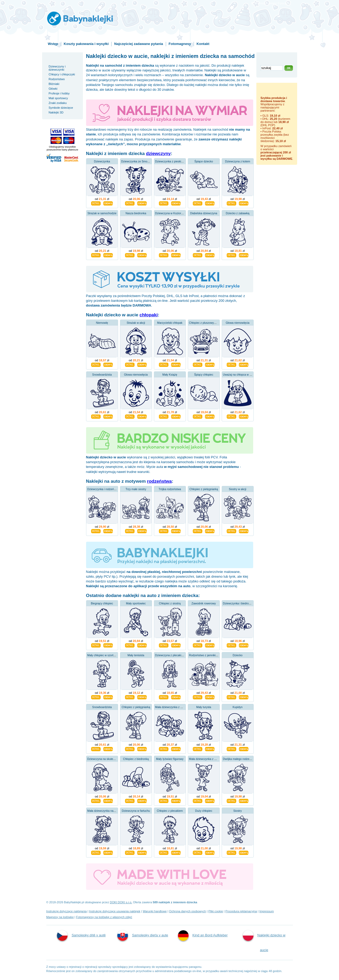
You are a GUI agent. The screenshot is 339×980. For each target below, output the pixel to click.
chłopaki (149, 315)
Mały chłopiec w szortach (103, 655)
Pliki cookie (216, 911)
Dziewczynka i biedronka (238, 603)
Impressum (267, 911)
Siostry (238, 811)
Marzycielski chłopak (170, 323)
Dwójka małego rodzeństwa (240, 759)
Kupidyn (238, 707)
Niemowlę (102, 323)
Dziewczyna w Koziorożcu (171, 213)
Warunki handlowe (155, 911)
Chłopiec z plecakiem (170, 811)
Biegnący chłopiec (102, 603)
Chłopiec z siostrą (170, 603)
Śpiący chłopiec (204, 375)
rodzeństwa (159, 481)
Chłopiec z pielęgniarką (204, 489)
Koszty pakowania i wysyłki (86, 44)
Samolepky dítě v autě (81, 936)
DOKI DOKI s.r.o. (121, 902)
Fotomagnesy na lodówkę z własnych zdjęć (104, 917)
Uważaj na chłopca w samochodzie (244, 375)
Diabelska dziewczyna (204, 213)
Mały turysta (204, 707)
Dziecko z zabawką (238, 213)
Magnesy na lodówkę (60, 917)
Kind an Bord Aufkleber (203, 936)
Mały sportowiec (136, 603)
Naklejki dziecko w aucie (264, 941)
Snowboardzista (102, 375)
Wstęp (53, 44)
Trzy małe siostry (136, 489)
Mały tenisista (136, 655)
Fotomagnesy (180, 44)
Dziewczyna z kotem (238, 161)
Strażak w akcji (136, 323)
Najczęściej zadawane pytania (139, 44)
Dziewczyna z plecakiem (170, 655)
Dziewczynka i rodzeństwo (104, 489)
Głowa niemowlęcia (238, 323)
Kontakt (203, 44)
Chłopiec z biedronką (136, 759)
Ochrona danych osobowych (187, 911)
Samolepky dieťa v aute (143, 936)
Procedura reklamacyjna (241, 911)
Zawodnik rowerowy (204, 603)
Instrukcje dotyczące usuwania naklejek (115, 911)
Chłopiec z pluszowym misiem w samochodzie (217, 323)
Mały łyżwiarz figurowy (170, 759)
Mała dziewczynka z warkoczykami (210, 759)
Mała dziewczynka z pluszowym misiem (179, 707)
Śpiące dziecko (204, 161)
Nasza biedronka (136, 213)
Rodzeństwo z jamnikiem (204, 655)
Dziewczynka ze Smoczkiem (139, 161)
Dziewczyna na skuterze (102, 759)
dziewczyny (158, 154)
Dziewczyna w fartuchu (136, 811)
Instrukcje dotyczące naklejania (67, 911)
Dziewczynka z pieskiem (170, 161)
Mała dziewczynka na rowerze (106, 811)
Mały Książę (170, 375)
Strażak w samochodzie (102, 213)
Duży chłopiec (204, 811)
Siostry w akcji (238, 489)
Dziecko (238, 655)
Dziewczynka (102, 161)
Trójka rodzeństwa (170, 489)
